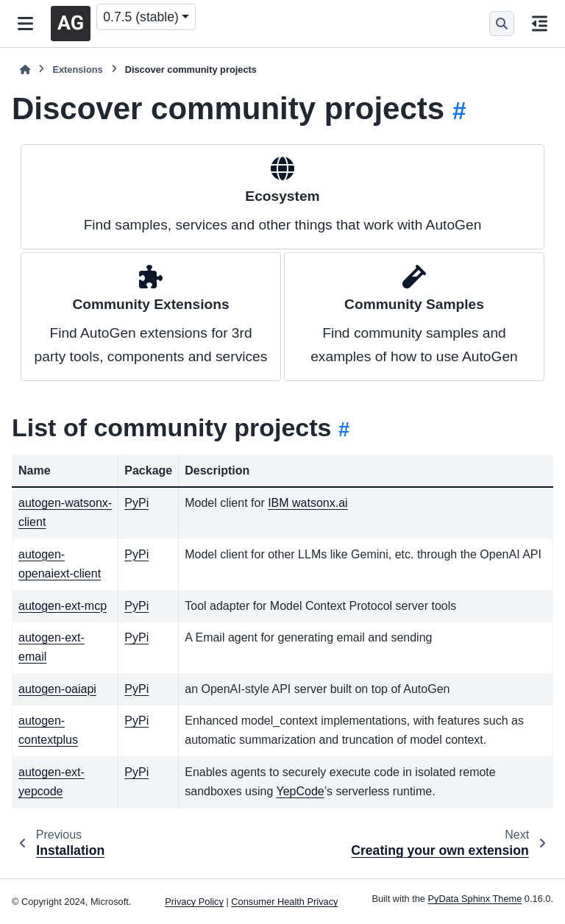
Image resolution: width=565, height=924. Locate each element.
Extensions (77, 70)
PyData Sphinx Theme (475, 899)
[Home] (25, 70)
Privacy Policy (194, 902)
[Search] (502, 24)
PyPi (136, 503)
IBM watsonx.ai (308, 503)
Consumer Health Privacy (284, 902)
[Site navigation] (25, 24)
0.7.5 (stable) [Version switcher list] (141, 17)
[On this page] (540, 24)
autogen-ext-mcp (63, 606)
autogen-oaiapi (57, 689)
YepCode (300, 791)
